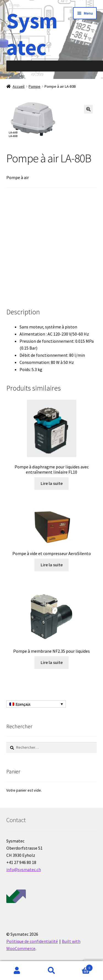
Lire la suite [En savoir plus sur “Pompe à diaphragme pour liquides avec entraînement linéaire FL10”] (52, 483)
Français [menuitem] (23, 704)
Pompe (34, 86)
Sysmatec (32, 34)
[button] (88, 109)
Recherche (51, 971)
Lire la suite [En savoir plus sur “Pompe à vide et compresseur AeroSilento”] (52, 565)
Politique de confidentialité (32, 941)
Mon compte (17, 971)
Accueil (19, 86)
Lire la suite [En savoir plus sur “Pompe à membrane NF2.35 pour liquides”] (52, 662)
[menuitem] (36, 704)
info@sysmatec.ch (24, 869)
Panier (81, 967)
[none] (36, 704)
